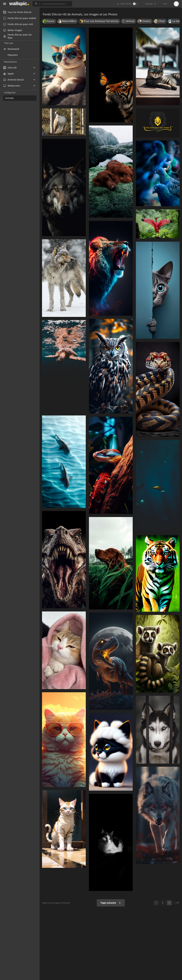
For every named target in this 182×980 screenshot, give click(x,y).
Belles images (13, 30)
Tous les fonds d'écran (17, 12)
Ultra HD (10, 68)
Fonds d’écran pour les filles (17, 36)
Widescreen (12, 86)
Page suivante (111, 903)
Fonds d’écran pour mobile (20, 18)
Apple (8, 74)
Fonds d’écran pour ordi (18, 24)
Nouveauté (13, 49)
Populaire (13, 55)
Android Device (13, 80)
